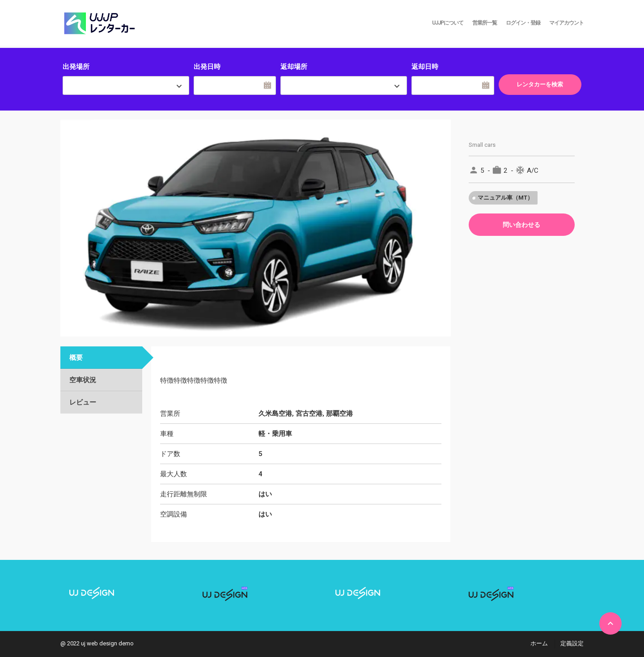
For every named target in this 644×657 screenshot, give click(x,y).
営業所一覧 (485, 23)
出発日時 (207, 67)
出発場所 (76, 67)
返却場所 (294, 67)
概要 (76, 358)
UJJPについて (448, 23)
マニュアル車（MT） (505, 198)
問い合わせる (521, 225)
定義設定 (572, 643)
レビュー (83, 402)
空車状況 (83, 380)
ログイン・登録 (523, 23)
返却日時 (425, 67)
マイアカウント (566, 23)
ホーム (539, 643)
